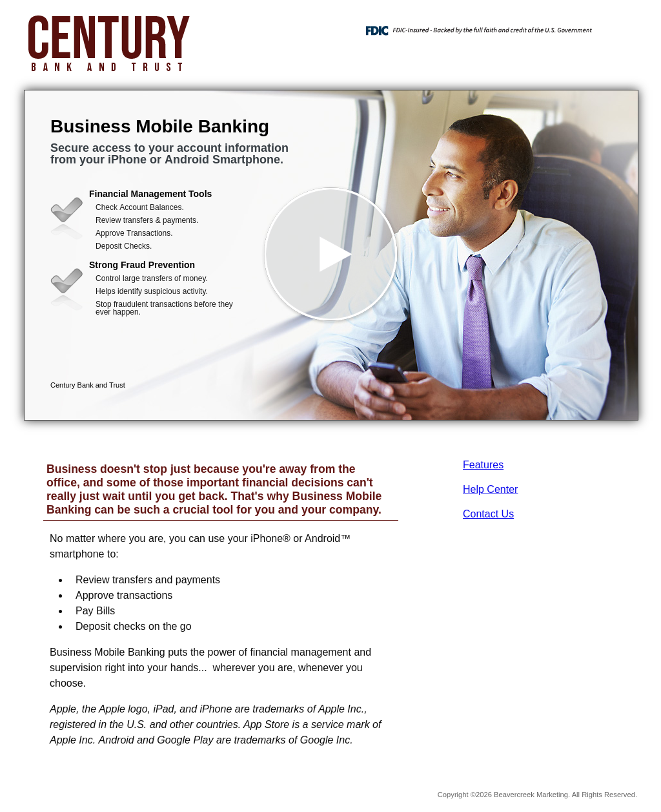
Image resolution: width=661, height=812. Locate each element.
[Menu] (618, 26)
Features (483, 465)
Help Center (490, 489)
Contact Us (488, 514)
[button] (331, 255)
